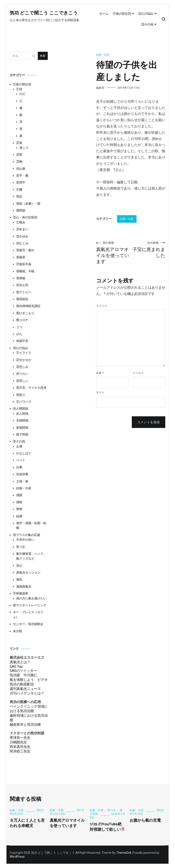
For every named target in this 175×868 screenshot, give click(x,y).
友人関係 (22, 414)
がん (19, 334)
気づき (21, 547)
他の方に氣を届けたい (31, 598)
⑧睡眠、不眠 (25, 271)
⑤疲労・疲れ (25, 250)
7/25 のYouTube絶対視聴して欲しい (107, 827)
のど (22, 94)
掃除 (19, 502)
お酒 (19, 446)
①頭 (19, 89)
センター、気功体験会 (28, 624)
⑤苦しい (22, 381)
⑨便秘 (21, 278)
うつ (19, 327)
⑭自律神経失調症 (28, 306)
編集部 (100, 88)
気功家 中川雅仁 (24, 675)
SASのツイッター (23, 671)
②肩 (19, 143)
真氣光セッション (28, 572)
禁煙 (19, 509)
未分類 (17, 631)
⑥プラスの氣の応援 (27, 535)
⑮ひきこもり (25, 313)
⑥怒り (21, 395)
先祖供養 (22, 474)
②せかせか (24, 360)
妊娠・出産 (103, 55)
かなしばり (24, 453)
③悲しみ (22, 367)
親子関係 (22, 434)
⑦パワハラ (24, 402)
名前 (100, 373)
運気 (19, 580)
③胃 (19, 155)
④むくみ (22, 243)
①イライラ (24, 353)
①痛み (21, 222)
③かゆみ (22, 236)
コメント (102, 306)
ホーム (104, 14)
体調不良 (22, 341)
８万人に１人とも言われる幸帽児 (27, 823)
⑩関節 (21, 210)
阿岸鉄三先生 (20, 751)
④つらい (22, 374)
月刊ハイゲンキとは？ (27, 693)
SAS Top (16, 667)
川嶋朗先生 (18, 742)
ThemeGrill (124, 853)
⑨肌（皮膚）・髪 (28, 204)
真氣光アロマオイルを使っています (113, 253)
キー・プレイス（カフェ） (28, 614)
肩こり (24, 148)
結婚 (19, 516)
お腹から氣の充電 (145, 821)
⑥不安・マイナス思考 (31, 388)
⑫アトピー (24, 292)
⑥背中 (21, 182)
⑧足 (19, 196)
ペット (21, 460)
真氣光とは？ (20, 662)
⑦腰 (19, 190)
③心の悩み (146, 14)
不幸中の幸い (25, 540)
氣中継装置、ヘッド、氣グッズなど (31, 556)
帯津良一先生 (20, 738)
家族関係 (22, 428)
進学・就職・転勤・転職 (31, 525)
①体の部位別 (122, 14)
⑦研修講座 (21, 593)
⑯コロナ (22, 320)
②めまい (22, 229)
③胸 (19, 161)
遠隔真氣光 (24, 586)
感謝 (19, 495)
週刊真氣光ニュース (25, 689)
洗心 (19, 566)
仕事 (19, 467)
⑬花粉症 (22, 299)
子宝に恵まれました (148, 250)
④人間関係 (21, 409)
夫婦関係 (22, 420)
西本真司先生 (20, 747)
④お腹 (21, 169)
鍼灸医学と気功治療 (25, 725)
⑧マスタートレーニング (30, 605)
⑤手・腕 (22, 175)
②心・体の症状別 (25, 217)
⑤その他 (147, 24)
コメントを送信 (149, 422)
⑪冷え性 (22, 285)
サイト (100, 392)
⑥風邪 (21, 257)
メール (138, 373)
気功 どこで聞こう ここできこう (44, 13)
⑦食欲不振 (24, 264)
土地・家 (22, 481)
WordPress (17, 857)
